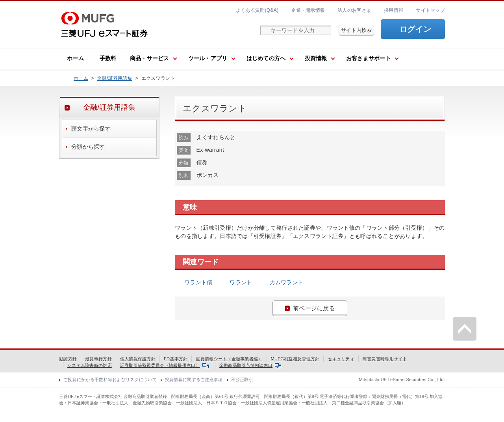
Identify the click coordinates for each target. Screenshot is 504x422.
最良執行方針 (98, 359)
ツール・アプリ (208, 58)
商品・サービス (150, 58)
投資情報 (316, 58)
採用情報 (394, 10)
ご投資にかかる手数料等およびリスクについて (110, 380)
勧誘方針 (68, 359)
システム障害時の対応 (90, 365)
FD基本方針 (176, 359)
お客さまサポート (369, 58)
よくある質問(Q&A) (257, 10)
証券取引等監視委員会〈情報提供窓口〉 (164, 365)
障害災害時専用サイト (385, 359)
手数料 (108, 58)
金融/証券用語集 (115, 78)
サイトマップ (430, 10)
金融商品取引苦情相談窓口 (250, 365)
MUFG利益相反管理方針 (295, 359)
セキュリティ (341, 359)
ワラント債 (198, 282)
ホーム (75, 58)
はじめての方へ (266, 58)
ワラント (241, 282)
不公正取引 (242, 380)
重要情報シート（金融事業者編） (229, 359)
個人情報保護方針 (138, 359)
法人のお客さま (354, 10)
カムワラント (287, 282)
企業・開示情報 (308, 10)
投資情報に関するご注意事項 (194, 380)
